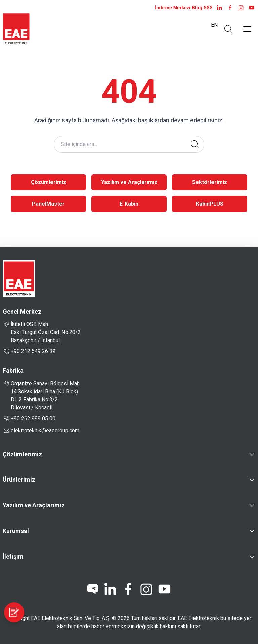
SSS (208, 8)
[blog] (93, 589)
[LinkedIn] (219, 8)
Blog (197, 8)
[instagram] (241, 8)
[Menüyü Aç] (247, 29)
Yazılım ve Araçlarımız (129, 182)
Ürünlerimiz (19, 480)
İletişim (13, 556)
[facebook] (230, 8)
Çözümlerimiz (49, 182)
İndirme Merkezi (173, 8)
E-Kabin (129, 204)
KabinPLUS (210, 204)
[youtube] (252, 8)
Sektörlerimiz (210, 182)
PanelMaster (48, 204)
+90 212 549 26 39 (29, 351)
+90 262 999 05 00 (29, 419)
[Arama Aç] (228, 29)
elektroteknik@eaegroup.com (45, 431)
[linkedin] (110, 589)
